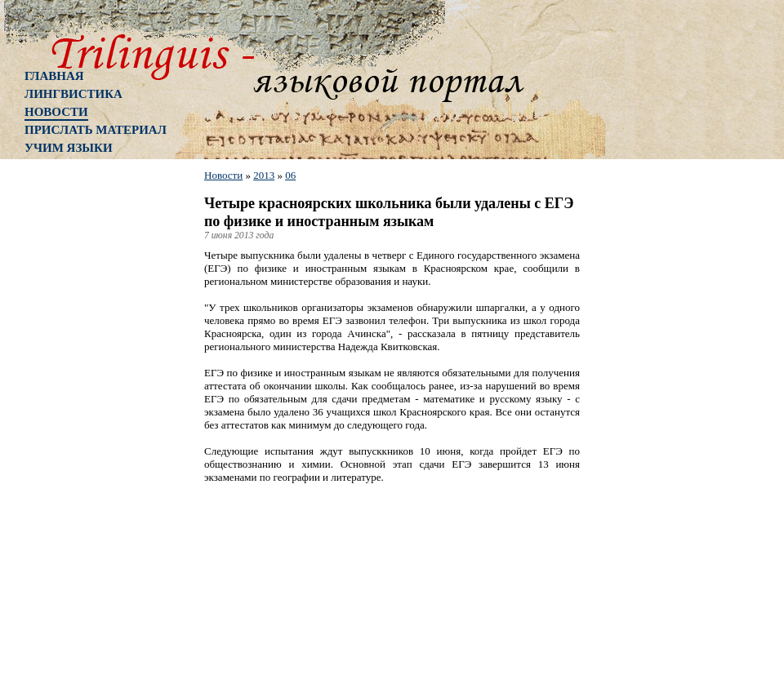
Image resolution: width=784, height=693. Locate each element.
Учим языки (69, 148)
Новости (56, 112)
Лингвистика (73, 94)
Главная (54, 76)
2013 (264, 175)
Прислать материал (96, 130)
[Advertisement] (90, 429)
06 (290, 175)
